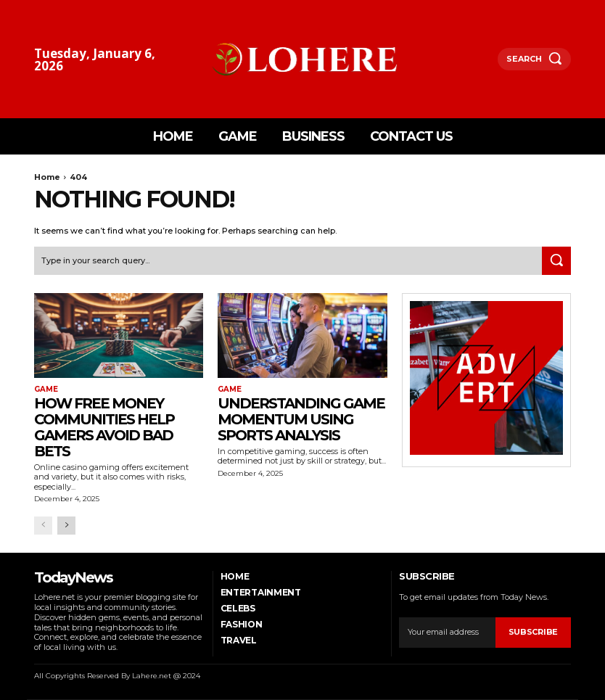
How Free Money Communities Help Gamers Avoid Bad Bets (104, 427)
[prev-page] (43, 526)
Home (47, 177)
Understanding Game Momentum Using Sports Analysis (301, 419)
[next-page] (66, 526)
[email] (447, 633)
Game (46, 390)
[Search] (556, 261)
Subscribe (533, 632)
